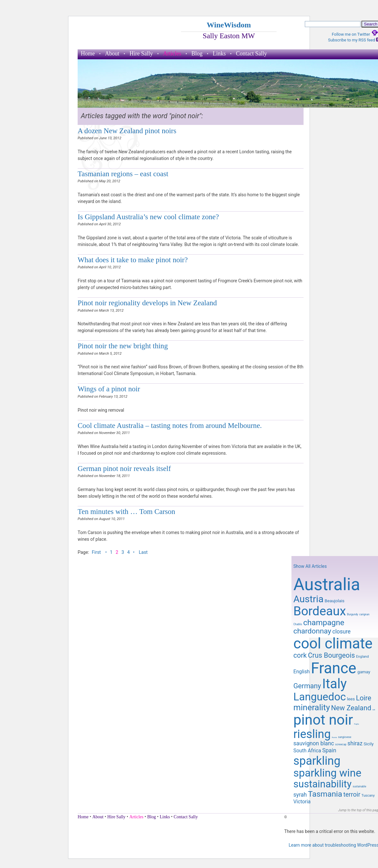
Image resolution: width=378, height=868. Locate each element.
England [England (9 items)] (362, 657)
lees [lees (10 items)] (351, 699)
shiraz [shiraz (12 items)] (355, 743)
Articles (172, 54)
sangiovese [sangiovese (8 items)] (345, 737)
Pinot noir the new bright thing (123, 346)
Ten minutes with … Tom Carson (126, 511)
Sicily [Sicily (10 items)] (369, 744)
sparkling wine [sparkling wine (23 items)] (327, 773)
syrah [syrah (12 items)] (300, 795)
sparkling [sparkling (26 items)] (317, 761)
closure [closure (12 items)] (341, 632)
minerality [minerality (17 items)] (312, 707)
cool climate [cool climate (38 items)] (333, 644)
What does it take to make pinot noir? (133, 260)
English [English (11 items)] (301, 672)
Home (88, 54)
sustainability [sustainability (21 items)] (322, 784)
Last (143, 552)
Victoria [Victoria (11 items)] (302, 802)
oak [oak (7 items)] (374, 710)
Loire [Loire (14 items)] (364, 698)
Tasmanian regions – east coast (123, 174)
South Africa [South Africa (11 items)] (307, 751)
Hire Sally (141, 54)
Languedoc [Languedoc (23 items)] (320, 697)
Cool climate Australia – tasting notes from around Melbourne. (170, 425)
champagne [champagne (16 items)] (324, 622)
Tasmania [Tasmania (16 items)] (325, 794)
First (97, 552)
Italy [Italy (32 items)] (334, 684)
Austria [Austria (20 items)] (308, 599)
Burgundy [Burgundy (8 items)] (353, 614)
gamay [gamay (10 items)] (364, 672)
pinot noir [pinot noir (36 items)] (323, 720)
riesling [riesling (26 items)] (312, 734)
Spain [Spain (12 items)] (329, 750)
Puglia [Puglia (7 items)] (357, 724)
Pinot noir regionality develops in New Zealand (147, 303)
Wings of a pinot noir (109, 389)
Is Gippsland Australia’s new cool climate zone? (148, 217)
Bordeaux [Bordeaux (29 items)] (320, 611)
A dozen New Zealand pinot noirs (127, 131)
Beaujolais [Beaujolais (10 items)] (334, 601)
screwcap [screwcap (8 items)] (341, 744)
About (112, 54)
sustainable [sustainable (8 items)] (359, 786)
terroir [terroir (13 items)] (352, 794)
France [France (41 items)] (334, 668)
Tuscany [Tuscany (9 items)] (368, 796)
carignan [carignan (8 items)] (364, 614)
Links (219, 54)
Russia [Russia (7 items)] (334, 737)
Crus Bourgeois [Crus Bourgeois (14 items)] (332, 655)
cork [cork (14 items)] (300, 655)
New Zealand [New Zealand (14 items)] (351, 708)
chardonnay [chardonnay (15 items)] (312, 631)
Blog (197, 54)
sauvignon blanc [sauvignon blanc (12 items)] (314, 743)
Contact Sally (252, 54)
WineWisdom (229, 25)
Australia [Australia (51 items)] (327, 584)
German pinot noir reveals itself (124, 468)
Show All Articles (310, 566)
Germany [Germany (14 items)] (307, 686)
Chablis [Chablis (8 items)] (298, 624)
